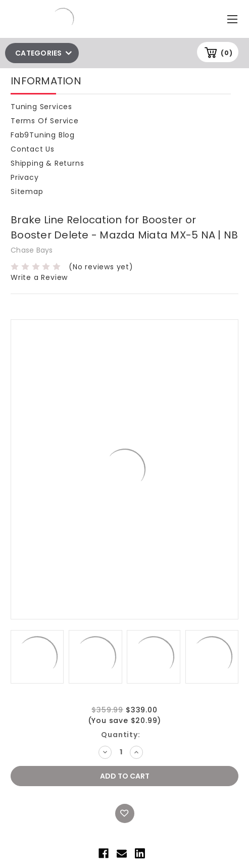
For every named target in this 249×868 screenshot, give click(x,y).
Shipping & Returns (47, 163)
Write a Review (39, 277)
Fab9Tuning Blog (43, 135)
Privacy (25, 177)
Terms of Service (45, 121)
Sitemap (27, 191)
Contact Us (33, 149)
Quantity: (120, 735)
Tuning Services (41, 107)
